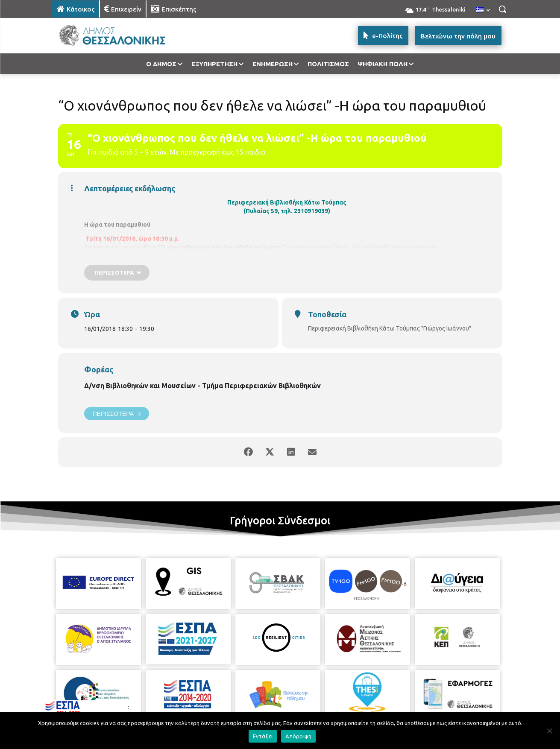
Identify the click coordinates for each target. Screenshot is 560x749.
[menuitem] (483, 10)
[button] (502, 9)
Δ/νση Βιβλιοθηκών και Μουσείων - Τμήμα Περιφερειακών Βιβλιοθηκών (202, 386)
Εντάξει (263, 736)
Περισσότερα (117, 414)
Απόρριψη (298, 736)
